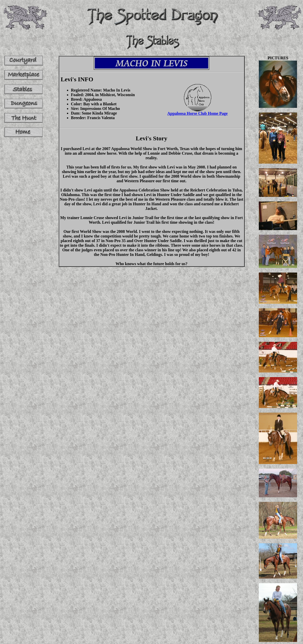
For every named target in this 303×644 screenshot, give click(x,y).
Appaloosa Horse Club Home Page (197, 112)
